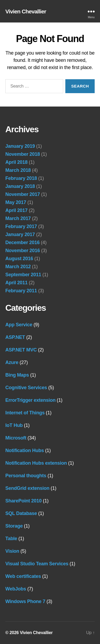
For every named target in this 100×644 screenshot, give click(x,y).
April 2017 (16, 210)
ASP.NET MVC (21, 350)
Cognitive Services (26, 388)
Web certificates (23, 576)
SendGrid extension (27, 488)
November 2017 (23, 194)
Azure (12, 362)
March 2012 (18, 267)
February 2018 (21, 178)
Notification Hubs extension (36, 463)
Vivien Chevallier (26, 11)
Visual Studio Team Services (37, 564)
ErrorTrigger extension (30, 400)
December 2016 (23, 243)
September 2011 (23, 275)
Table (11, 539)
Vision (12, 551)
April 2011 (16, 283)
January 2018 (20, 186)
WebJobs (16, 589)
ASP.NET (15, 337)
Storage (14, 526)
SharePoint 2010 (23, 501)
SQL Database (21, 513)
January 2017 (20, 234)
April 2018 (16, 162)
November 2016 (23, 251)
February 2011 (21, 291)
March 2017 (18, 218)
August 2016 (19, 259)
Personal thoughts (26, 476)
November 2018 (23, 154)
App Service (19, 325)
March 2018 (18, 170)
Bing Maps (17, 375)
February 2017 (21, 226)
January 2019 (20, 146)
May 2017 (16, 202)
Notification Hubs (25, 450)
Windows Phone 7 (25, 601)
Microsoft (16, 438)
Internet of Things (25, 413)
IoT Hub (14, 425)
